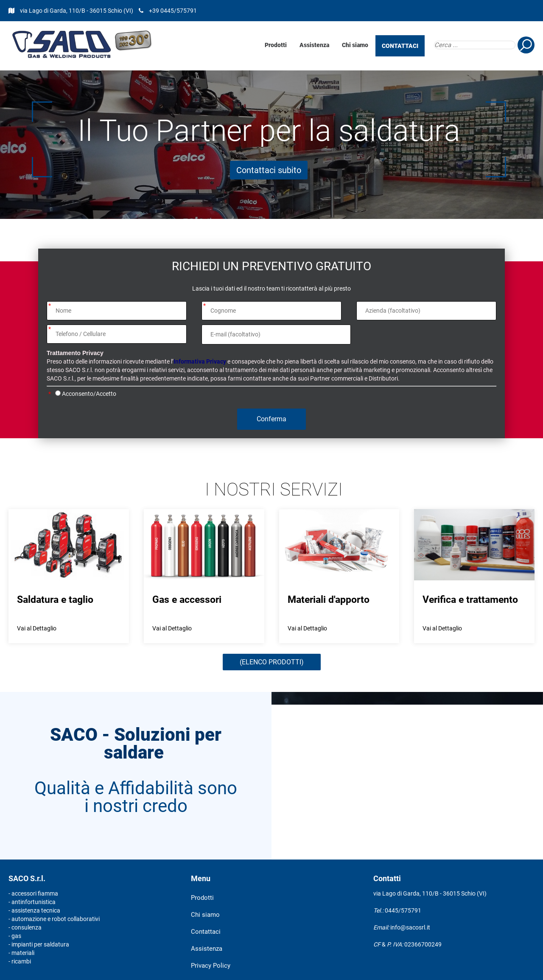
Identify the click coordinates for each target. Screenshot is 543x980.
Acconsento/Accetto (89, 394)
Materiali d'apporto (329, 600)
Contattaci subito (269, 170)
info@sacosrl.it (410, 927)
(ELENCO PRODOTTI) (272, 662)
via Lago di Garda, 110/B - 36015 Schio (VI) (77, 11)
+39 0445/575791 (173, 11)
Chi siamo (355, 45)
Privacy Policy (211, 966)
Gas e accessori (187, 600)
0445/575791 (403, 910)
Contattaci (206, 932)
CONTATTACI (400, 46)
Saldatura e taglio (55, 600)
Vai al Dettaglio (37, 628)
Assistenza (314, 45)
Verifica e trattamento (470, 600)
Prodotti (276, 45)
